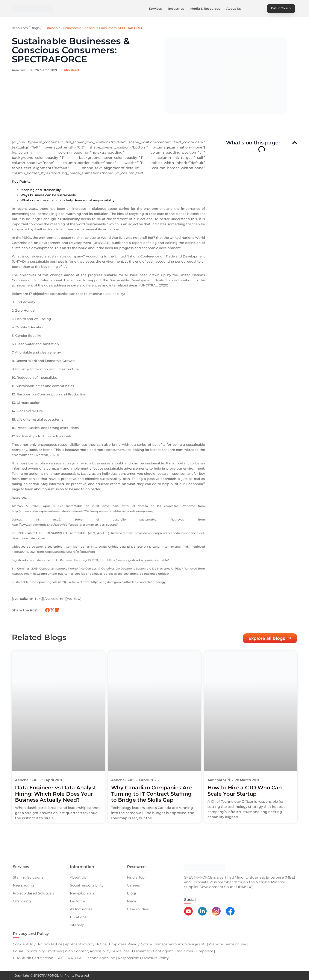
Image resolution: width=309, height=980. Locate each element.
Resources (137, 867)
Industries (176, 9)
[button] (281, 9)
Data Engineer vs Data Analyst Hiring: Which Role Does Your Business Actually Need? (56, 794)
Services (155, 9)
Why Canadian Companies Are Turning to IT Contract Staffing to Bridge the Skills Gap (151, 794)
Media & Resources (205, 9)
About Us (234, 9)
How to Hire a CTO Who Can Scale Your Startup (245, 791)
